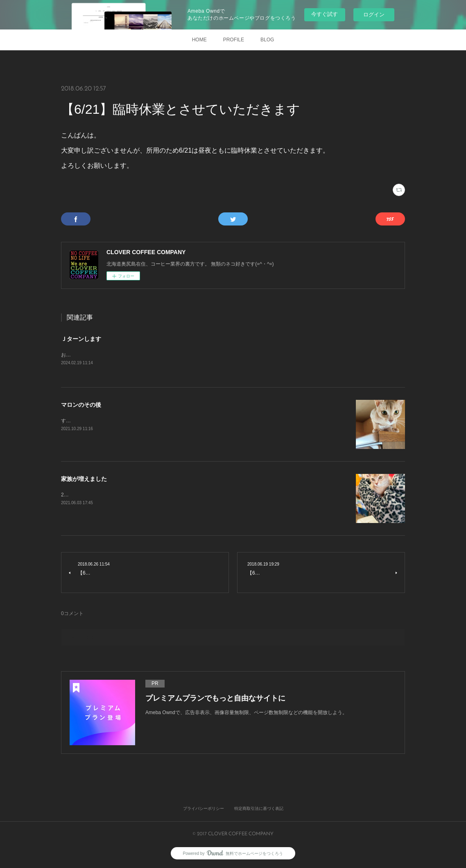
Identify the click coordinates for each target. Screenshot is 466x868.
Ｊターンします (81, 339)
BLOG (267, 40)
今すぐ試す (325, 14)
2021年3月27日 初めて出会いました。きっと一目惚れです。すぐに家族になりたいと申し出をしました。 (179, 495)
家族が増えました (84, 480)
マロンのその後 (81, 406)
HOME (199, 40)
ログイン (374, 15)
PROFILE (234, 40)
